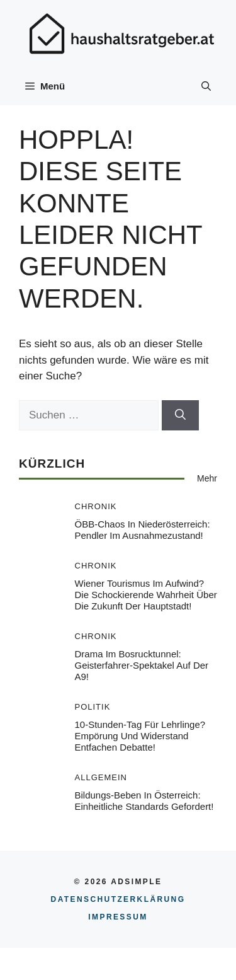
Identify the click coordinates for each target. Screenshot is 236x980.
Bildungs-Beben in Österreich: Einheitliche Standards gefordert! (144, 801)
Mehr (207, 478)
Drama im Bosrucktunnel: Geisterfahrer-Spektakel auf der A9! (142, 665)
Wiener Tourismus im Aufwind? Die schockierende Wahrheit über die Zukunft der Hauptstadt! (146, 595)
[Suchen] (180, 415)
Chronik (96, 506)
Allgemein (101, 777)
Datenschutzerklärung (118, 899)
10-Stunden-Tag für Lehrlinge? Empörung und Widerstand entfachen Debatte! (140, 736)
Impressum (118, 917)
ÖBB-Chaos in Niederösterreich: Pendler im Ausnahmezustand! (143, 530)
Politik (93, 707)
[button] (206, 86)
